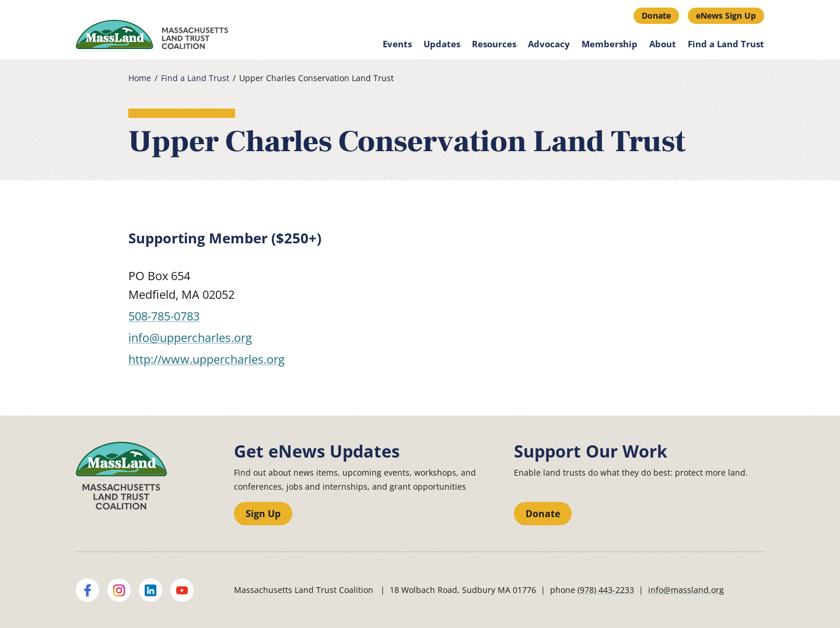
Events (397, 44)
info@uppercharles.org (190, 338)
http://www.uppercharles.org (206, 359)
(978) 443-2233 (606, 590)
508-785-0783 (164, 316)
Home (140, 78)
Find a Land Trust (726, 44)
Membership (610, 44)
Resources (494, 44)
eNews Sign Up (726, 15)
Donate (656, 15)
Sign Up (263, 514)
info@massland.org (686, 590)
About (663, 44)
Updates (442, 44)
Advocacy (549, 44)
